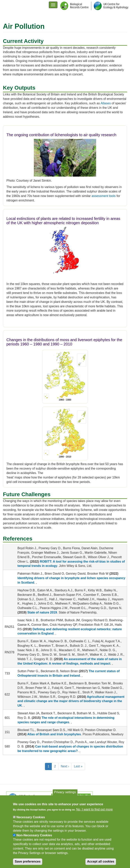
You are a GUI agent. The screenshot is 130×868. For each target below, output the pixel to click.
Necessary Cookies (31, 821)
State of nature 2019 (42, 612)
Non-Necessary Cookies (34, 839)
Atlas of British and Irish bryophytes (54, 734)
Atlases (106, 103)
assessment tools (104, 196)
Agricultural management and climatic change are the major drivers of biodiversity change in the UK (71, 701)
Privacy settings (65, 796)
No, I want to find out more (95, 813)
